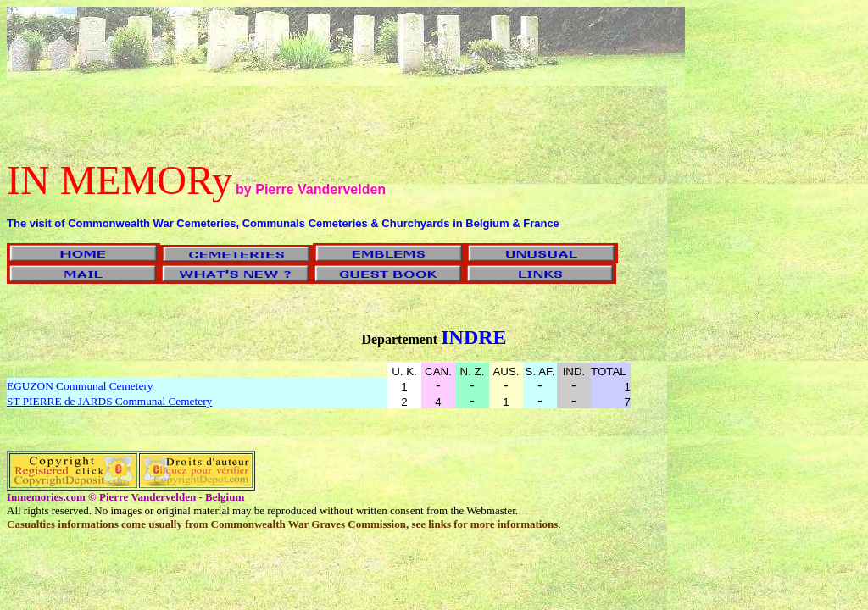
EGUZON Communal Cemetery (80, 386)
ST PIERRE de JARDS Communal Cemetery (109, 401)
